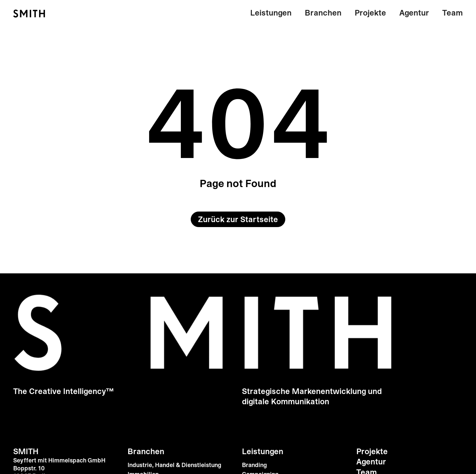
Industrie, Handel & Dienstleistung (174, 465)
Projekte (370, 13)
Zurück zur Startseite (238, 219)
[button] (274, 13)
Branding (254, 465)
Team (453, 13)
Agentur (414, 13)
